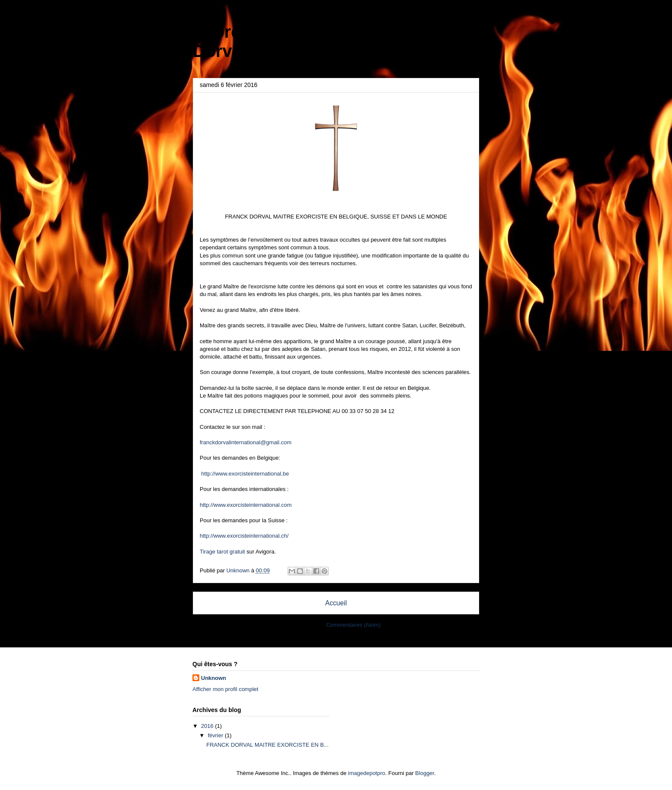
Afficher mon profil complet (225, 689)
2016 (208, 726)
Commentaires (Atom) (353, 625)
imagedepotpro (367, 773)
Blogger (425, 773)
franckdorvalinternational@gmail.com (246, 442)
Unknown (214, 678)
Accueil (336, 603)
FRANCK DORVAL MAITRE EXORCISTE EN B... (267, 745)
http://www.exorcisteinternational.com (246, 505)
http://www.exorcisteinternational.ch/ (244, 536)
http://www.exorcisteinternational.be (244, 474)
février (216, 735)
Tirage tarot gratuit (222, 552)
